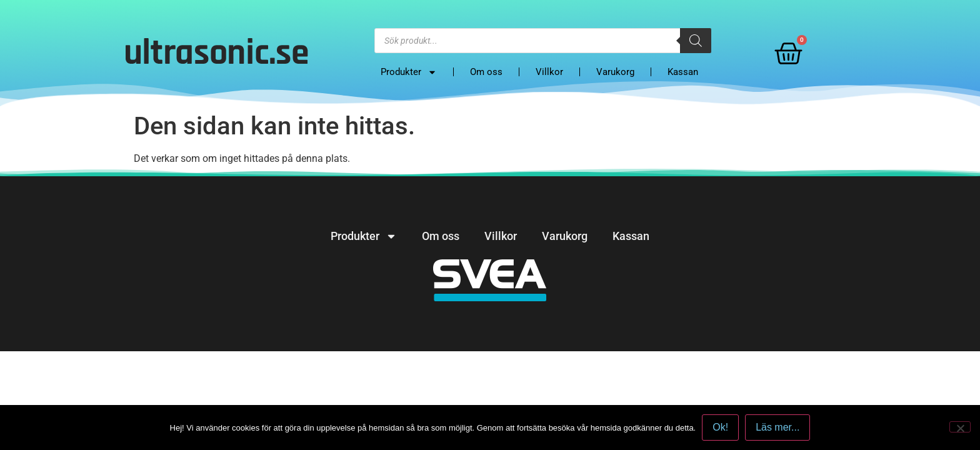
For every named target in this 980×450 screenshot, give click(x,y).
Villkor (549, 72)
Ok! (720, 427)
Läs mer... (777, 427)
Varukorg (615, 72)
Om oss (486, 72)
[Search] (696, 41)
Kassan (683, 72)
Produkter (409, 72)
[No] (960, 427)
